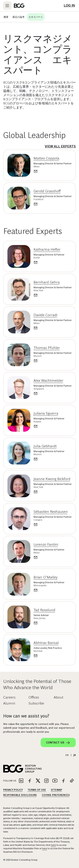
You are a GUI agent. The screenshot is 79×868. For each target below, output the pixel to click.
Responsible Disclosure (20, 795)
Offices (34, 697)
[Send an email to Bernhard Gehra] (53, 295)
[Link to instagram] (46, 781)
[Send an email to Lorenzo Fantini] (49, 557)
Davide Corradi (45, 315)
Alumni (9, 703)
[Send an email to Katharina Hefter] (49, 262)
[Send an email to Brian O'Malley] (49, 590)
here (53, 845)
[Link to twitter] (38, 781)
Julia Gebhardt (45, 446)
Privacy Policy (13, 790)
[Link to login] (69, 6)
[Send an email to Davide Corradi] (53, 328)
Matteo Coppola (46, 158)
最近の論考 (18, 17)
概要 (6, 17)
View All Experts (60, 146)
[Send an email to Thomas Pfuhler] (53, 361)
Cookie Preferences (56, 795)
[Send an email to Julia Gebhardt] (49, 459)
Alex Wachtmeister (48, 381)
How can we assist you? (26, 716)
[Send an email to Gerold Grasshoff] (53, 204)
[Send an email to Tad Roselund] (44, 623)
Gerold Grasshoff (47, 191)
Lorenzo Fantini (46, 544)
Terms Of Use (37, 790)
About (58, 697)
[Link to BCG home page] (19, 6)
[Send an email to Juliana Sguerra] (49, 426)
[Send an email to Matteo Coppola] (53, 171)
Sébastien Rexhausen (51, 512)
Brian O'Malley (46, 577)
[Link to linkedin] (21, 781)
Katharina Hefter (47, 249)
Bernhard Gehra (47, 282)
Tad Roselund (44, 610)
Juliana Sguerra (46, 413)
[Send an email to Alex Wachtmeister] (53, 394)
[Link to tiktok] (72, 781)
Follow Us (10, 781)
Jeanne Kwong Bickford (52, 479)
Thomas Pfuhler (47, 348)
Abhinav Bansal (46, 643)
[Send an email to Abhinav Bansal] (48, 656)
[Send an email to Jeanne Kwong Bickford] (53, 492)
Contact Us (58, 743)
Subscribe (36, 703)
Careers (9, 697)
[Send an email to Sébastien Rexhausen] (53, 525)
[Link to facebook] (30, 781)
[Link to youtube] (55, 781)
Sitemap (56, 790)
